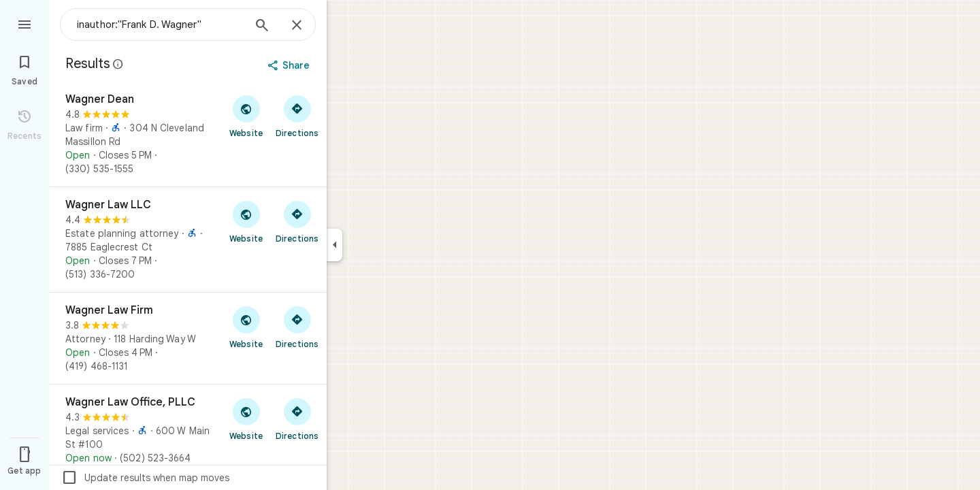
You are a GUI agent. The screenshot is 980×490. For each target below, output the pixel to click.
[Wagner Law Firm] (188, 338)
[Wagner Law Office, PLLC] (188, 430)
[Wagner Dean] (188, 134)
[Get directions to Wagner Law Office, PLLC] (297, 419)
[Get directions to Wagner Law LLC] (297, 221)
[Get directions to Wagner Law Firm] (297, 327)
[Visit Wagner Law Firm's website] (246, 327)
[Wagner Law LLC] (188, 240)
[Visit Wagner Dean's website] (246, 116)
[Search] (262, 27)
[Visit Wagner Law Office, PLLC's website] (246, 419)
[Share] (290, 65)
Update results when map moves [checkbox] (145, 478)
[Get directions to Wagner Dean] (297, 116)
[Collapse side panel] (334, 245)
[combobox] (160, 24)
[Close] (297, 26)
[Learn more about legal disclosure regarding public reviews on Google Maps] (118, 64)
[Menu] (24, 23)
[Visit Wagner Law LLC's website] (246, 221)
